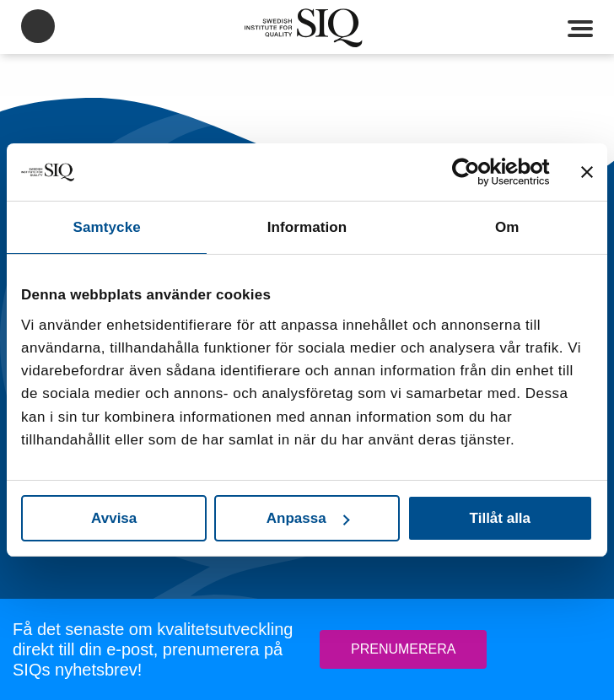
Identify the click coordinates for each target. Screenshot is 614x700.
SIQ (307, 28)
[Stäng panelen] (587, 172)
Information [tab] (307, 227)
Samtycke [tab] (107, 227)
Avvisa (114, 518)
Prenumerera (403, 649)
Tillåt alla (500, 518)
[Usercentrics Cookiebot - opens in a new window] (476, 172)
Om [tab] (507, 227)
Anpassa (308, 518)
